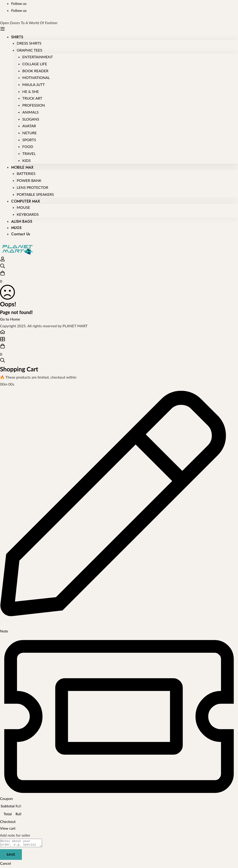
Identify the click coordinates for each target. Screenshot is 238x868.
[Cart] (119, 278)
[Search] (119, 267)
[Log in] (3, 260)
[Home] (119, 333)
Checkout (8, 821)
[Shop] (119, 340)
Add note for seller (15, 835)
